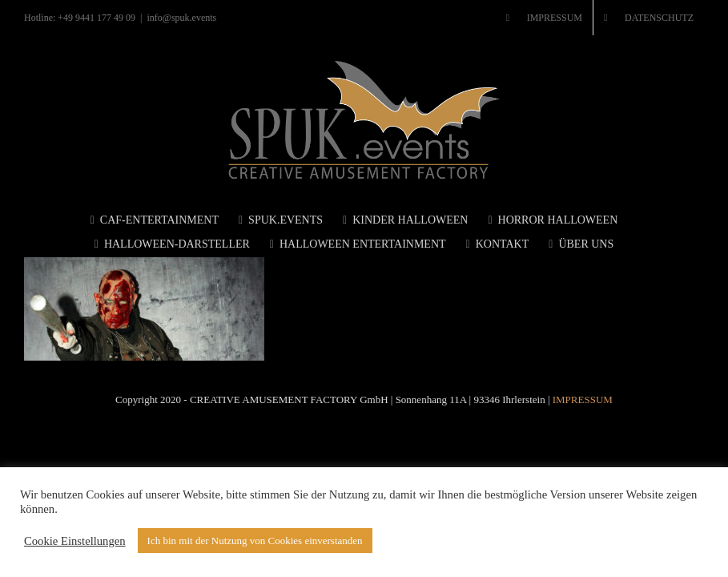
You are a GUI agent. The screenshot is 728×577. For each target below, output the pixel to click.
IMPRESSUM (583, 399)
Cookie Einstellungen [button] (75, 541)
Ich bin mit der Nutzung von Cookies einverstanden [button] (255, 541)
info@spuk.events (182, 18)
